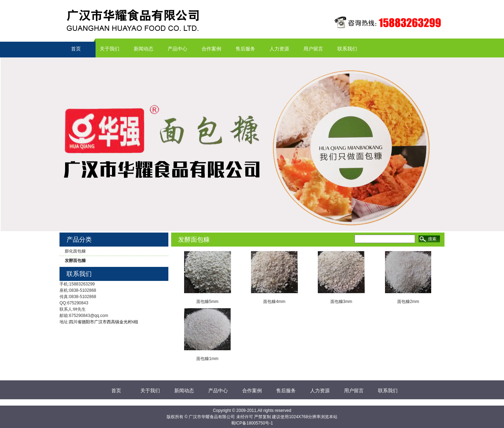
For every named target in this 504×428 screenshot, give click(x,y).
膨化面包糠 (75, 251)
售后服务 (245, 49)
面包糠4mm (274, 302)
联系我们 (347, 49)
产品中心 (177, 49)
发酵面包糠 (75, 261)
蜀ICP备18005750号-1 (252, 423)
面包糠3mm (341, 302)
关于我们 (110, 49)
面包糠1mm (207, 359)
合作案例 (211, 49)
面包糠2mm (408, 302)
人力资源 (279, 49)
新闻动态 (143, 49)
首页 (76, 49)
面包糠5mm (207, 302)
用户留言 (313, 49)
